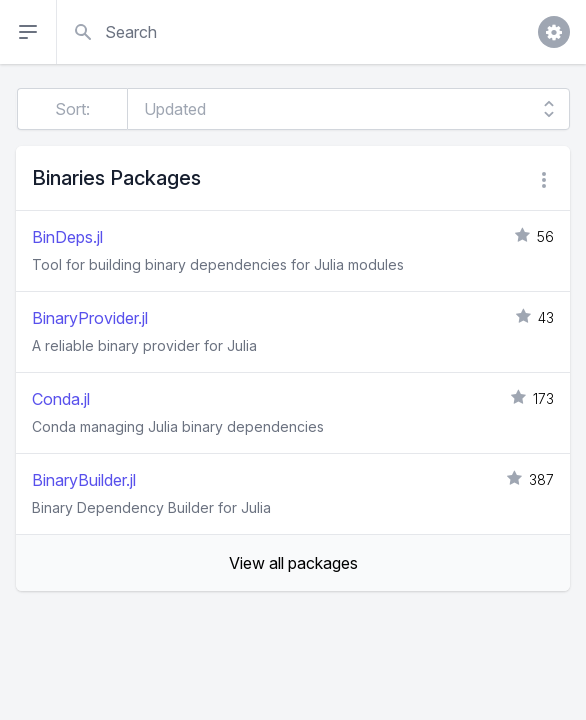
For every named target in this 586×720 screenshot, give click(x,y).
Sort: (72, 109)
